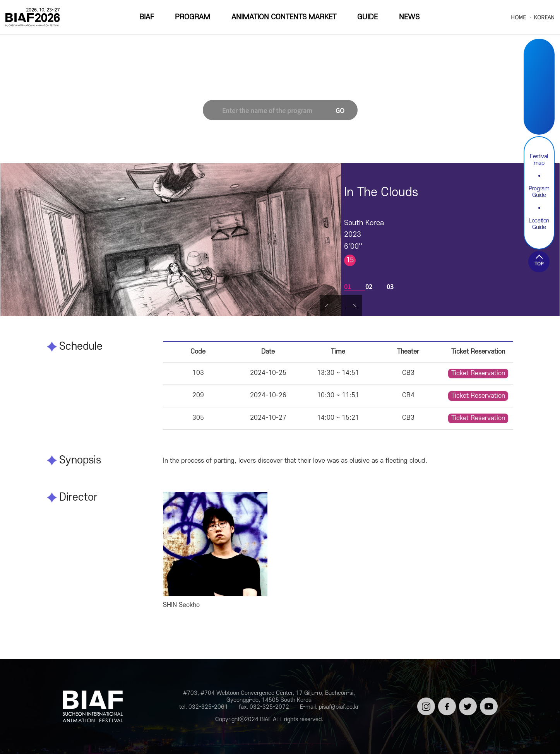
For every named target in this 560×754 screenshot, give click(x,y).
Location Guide (539, 224)
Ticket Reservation (478, 373)
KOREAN (544, 17)
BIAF (147, 17)
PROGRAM (193, 17)
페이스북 (446, 704)
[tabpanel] (171, 240)
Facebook (539, 78)
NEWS (409, 17)
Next (352, 305)
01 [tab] (348, 286)
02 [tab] (369, 286)
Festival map (539, 160)
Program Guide (539, 192)
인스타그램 (425, 704)
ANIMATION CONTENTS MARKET (284, 17)
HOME (518, 17)
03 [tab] (390, 286)
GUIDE (367, 17)
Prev (330, 305)
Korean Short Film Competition (271, 83)
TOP (539, 263)
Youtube (539, 114)
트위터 (467, 701)
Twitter (539, 96)
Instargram (539, 60)
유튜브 (487, 701)
